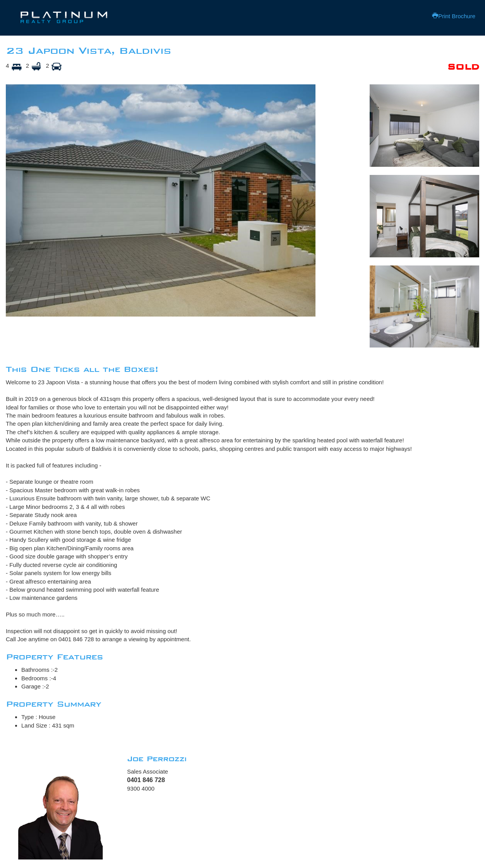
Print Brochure (454, 16)
